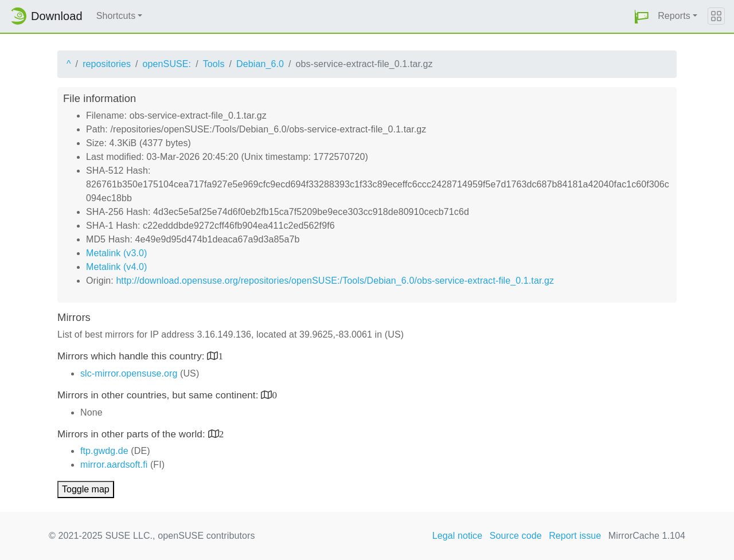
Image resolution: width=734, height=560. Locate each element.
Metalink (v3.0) (116, 253)
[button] (642, 16)
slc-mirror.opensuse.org (129, 373)
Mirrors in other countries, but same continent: (159, 395)
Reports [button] (674, 16)
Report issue (575, 536)
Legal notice (458, 536)
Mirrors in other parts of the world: (133, 434)
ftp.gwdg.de (104, 451)
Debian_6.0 (260, 64)
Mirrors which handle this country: (132, 356)
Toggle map (86, 489)
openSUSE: (167, 64)
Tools (214, 64)
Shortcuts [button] (116, 16)
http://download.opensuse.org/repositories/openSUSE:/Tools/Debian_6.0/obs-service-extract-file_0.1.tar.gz (335, 281)
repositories (107, 64)
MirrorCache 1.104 (647, 536)
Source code (516, 536)
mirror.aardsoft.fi (114, 465)
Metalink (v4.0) (116, 267)
